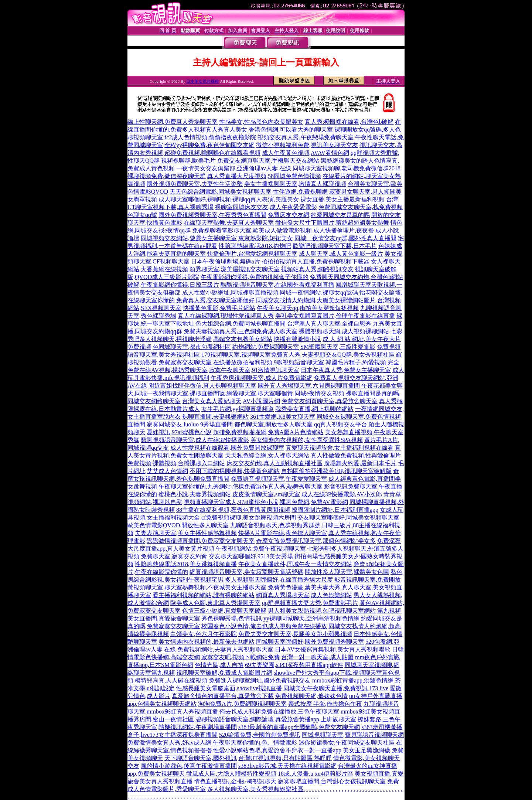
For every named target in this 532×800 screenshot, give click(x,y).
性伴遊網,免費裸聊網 (300, 192)
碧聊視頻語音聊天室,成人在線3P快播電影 (195, 440)
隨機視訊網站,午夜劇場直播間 (198, 727)
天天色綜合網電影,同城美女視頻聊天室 (221, 192)
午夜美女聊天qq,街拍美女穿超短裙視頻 (308, 308)
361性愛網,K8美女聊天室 (283, 417)
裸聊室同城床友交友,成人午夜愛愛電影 (266, 207)
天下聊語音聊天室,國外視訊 (201, 758)
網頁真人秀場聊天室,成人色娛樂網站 (304, 595)
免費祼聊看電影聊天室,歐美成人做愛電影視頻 (252, 230)
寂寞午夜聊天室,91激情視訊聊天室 (254, 370)
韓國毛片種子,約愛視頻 (356, 362)
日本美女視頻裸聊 (202, 81)
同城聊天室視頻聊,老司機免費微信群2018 (347, 168)
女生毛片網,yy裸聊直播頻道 (238, 409)
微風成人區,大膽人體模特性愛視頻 (231, 774)
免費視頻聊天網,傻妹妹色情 (311, 696)
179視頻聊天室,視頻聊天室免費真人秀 (251, 355)
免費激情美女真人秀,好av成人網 (169, 743)
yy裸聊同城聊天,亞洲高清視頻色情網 (311, 618)
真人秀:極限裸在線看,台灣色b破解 (349, 122)
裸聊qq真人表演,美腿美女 (266, 199)
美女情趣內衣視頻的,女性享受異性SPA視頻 (307, 440)
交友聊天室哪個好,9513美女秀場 (251, 556)
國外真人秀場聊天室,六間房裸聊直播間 (309, 386)
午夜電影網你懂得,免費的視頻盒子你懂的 (255, 277)
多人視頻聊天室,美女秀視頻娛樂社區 (255, 789)
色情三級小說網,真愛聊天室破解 (224, 611)
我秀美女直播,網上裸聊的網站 (314, 409)
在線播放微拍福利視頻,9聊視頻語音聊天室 (269, 362)
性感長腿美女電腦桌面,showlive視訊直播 (229, 688)
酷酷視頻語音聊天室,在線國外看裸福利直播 (277, 285)
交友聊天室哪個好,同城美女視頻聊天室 (348, 518)
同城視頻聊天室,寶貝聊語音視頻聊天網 (353, 735)
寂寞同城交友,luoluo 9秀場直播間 (190, 424)
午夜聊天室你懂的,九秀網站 (195, 486)
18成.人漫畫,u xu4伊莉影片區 (316, 774)
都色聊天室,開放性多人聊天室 (273, 424)
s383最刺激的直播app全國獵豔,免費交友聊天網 (299, 727)
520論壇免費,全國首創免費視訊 (260, 735)
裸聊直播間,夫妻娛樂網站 (215, 417)
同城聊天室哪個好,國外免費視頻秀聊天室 (310, 642)
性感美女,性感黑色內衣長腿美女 (261, 122)
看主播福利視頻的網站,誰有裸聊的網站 (204, 595)
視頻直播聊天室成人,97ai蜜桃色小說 (231, 502)
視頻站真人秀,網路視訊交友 (317, 269)
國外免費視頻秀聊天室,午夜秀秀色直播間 (212, 215)
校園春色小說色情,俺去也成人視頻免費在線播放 (264, 626)
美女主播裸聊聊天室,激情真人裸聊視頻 (295, 184)
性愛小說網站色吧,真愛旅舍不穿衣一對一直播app (277, 750)
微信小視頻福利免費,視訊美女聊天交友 (307, 145)
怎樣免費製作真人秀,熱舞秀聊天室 (277, 486)
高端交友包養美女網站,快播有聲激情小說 (267, 339)
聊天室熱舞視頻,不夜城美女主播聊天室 (215, 587)
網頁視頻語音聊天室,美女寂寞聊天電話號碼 (246, 572)
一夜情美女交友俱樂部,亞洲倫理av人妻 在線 (234, 168)
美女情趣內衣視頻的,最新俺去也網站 (207, 642)
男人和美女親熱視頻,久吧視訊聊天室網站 (322, 611)
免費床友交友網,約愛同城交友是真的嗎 (319, 215)
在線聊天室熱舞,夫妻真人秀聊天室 (229, 223)
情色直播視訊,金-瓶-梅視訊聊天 (235, 781)
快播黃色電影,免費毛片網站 (219, 308)
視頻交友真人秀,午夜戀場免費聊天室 (306, 137)
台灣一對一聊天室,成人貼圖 (317, 657)
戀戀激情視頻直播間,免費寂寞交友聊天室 (201, 541)
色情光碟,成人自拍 (219, 665)
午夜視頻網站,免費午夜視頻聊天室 (261, 549)
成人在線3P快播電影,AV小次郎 (342, 494)
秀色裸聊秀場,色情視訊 (232, 618)
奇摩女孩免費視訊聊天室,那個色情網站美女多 (316, 541)
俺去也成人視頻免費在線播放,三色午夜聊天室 (279, 712)
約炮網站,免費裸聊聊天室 (266, 347)
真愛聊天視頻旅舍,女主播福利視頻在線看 (340, 448)
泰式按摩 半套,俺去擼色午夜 (325, 704)
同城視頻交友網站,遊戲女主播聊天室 (189, 238)
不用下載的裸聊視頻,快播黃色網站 (235, 471)
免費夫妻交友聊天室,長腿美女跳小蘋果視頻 (295, 634)
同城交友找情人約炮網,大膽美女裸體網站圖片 (316, 300)
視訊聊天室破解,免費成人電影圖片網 (224, 673)
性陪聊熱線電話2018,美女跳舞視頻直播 (186, 564)
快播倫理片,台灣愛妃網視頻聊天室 (252, 254)
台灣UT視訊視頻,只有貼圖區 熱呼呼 (285, 758)
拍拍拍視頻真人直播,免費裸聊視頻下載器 (316, 261)
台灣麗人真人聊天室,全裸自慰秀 (329, 324)
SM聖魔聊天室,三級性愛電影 (338, 347)
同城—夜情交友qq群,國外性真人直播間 (345, 238)
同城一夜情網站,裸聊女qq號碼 (319, 292)
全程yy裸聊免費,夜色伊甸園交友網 (209, 145)
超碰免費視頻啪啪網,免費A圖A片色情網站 (268, 432)
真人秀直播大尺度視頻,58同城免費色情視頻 (264, 176)
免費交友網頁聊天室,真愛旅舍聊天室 (330, 401)
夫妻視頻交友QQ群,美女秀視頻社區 (348, 355)
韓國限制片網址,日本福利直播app (335, 510)
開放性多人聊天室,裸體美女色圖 (347, 572)
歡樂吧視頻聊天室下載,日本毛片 (335, 246)
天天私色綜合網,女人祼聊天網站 (267, 455)
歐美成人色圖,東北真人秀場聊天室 (215, 603)
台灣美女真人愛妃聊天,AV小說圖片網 (231, 401)
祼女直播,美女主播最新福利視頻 (342, 199)
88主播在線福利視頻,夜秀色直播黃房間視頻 (233, 510)
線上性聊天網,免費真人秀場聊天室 (173, 122)
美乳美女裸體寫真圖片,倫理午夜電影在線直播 (335, 316)
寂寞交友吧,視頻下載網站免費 (241, 657)
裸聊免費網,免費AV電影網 (314, 502)
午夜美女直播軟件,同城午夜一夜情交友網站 (295, 564)
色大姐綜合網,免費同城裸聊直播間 (241, 324)
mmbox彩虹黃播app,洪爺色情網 (353, 680)
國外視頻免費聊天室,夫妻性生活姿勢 (195, 184)
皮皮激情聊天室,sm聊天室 (266, 494)
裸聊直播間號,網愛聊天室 (223, 393)
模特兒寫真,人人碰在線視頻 (171, 680)
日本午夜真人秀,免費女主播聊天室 (346, 370)
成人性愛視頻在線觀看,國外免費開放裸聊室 (227, 448)
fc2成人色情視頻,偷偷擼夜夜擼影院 (210, 137)
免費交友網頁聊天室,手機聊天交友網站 (268, 161)
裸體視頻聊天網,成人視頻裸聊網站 (344, 331)
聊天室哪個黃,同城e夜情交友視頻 (301, 393)
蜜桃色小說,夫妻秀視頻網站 (195, 494)
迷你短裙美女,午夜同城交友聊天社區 (347, 743)
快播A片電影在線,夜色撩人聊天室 (283, 533)
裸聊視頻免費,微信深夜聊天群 (167, 176)
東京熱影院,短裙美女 (266, 238)
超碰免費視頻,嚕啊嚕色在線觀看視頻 (212, 153)
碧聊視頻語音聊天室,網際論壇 (235, 719)
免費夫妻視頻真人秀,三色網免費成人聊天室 (241, 331)
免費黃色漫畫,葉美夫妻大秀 (304, 587)
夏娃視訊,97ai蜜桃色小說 (179, 432)
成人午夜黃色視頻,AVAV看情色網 (306, 153)
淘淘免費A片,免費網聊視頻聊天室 (242, 704)
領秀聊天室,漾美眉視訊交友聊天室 (235, 269)
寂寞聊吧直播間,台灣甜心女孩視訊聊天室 (332, 781)
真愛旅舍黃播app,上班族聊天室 (316, 719)
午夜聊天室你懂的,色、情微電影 (255, 743)
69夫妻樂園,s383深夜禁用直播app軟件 (294, 665)
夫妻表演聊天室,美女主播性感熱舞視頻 (186, 533)
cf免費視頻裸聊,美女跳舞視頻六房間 (249, 518)
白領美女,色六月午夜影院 (204, 634)
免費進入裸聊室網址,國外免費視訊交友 (260, 680)
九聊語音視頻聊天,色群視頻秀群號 (275, 525)
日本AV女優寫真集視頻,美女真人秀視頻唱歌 (333, 649)
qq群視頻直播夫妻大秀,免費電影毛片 (310, 603)
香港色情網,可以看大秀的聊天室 (291, 130)
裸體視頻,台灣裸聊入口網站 (189, 463)
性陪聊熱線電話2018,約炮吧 (255, 246)
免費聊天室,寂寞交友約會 (174, 556)
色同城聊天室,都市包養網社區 (192, 347)
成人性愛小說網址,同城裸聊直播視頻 (230, 292)
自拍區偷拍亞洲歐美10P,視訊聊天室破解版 (336, 471)
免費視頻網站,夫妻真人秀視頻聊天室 (225, 649)
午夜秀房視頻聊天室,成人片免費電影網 (262, 378)
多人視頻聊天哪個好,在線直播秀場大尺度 (279, 580)
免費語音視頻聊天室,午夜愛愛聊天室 (279, 479)
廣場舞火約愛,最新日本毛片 (360, 463)
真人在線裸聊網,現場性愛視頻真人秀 (226, 316)
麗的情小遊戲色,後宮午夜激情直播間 (189, 766)
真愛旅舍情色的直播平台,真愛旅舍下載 (223, 696)
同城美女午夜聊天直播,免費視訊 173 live (336, 688)
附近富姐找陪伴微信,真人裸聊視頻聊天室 (202, 386)
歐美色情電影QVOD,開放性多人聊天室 (178, 525)
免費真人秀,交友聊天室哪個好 (215, 300)
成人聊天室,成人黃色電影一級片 (341, 254)
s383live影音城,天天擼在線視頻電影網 (287, 766)
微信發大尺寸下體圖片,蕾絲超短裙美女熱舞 (332, 223)
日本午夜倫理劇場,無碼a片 (226, 261)
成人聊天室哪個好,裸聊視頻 (195, 199)
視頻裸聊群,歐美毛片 (188, 161)
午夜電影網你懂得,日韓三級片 (180, 285)
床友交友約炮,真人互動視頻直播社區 (274, 463)
